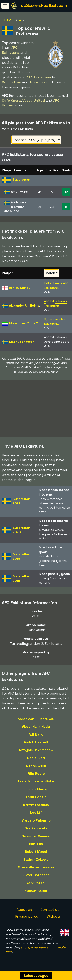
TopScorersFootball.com (43, 5)
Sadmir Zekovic (36, 862)
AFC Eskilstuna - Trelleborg (55, 304)
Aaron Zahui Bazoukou (36, 722)
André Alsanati (36, 745)
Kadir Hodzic (36, 800)
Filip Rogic (36, 776)
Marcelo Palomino (36, 823)
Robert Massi (36, 855)
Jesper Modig (36, 792)
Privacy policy (27, 919)
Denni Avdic (36, 769)
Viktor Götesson (36, 878)
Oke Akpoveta (36, 831)
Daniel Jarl (36, 761)
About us (24, 913)
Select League (36, 975)
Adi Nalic (36, 737)
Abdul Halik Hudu (36, 730)
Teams (8, 20)
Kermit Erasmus (36, 808)
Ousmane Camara (36, 839)
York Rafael (36, 886)
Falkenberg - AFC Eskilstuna (56, 285)
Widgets (54, 919)
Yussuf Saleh (36, 894)
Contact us (50, 913)
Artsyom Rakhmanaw (36, 753)
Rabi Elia (36, 847)
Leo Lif (36, 815)
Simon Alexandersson (36, 870)
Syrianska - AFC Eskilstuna (55, 321)
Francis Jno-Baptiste (36, 784)
